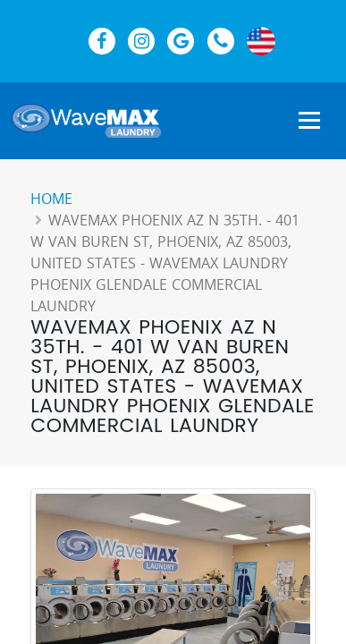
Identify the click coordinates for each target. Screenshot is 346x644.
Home (51, 199)
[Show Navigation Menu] (309, 122)
